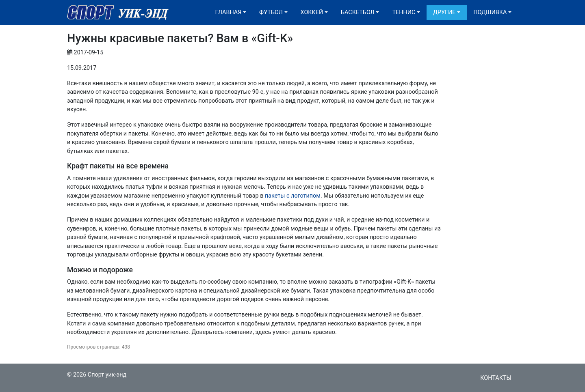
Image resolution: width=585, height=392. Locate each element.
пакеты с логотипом (293, 196)
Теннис (404, 12)
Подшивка (490, 12)
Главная (229, 12)
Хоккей (312, 12)
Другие (444, 12)
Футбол (271, 12)
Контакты (496, 378)
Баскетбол (358, 12)
